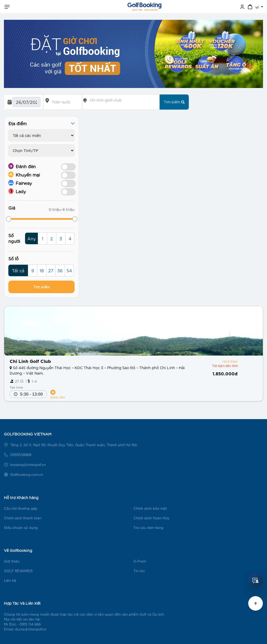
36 (60, 270)
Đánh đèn (22, 166)
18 (42, 270)
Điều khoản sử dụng (21, 528)
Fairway (20, 183)
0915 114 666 (30, 624)
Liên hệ (10, 580)
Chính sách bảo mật (150, 508)
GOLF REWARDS (18, 571)
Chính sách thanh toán (23, 518)
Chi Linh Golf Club (30, 361)
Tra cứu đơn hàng (148, 528)
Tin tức (139, 571)
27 (51, 270)
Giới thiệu (12, 561)
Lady (17, 191)
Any (32, 238)
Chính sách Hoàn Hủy (151, 518)
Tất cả (18, 270)
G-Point (140, 561)
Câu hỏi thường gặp (21, 508)
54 (69, 270)
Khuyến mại (24, 174)
